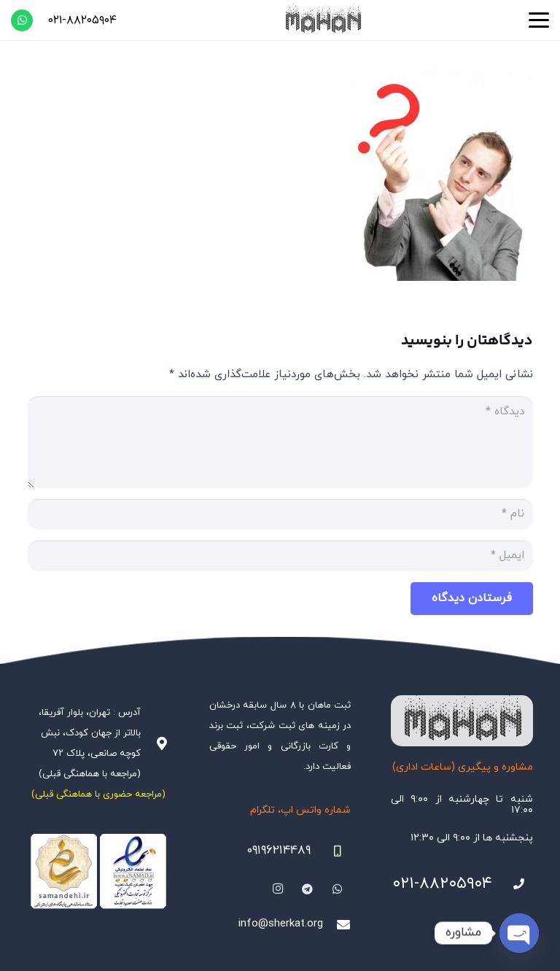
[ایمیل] (280, 556)
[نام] (280, 514)
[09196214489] (331, 851)
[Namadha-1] (98, 871)
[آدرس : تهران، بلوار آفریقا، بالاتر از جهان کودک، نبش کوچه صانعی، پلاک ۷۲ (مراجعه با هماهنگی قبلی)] (155, 743)
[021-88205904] (513, 884)
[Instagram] (279, 889)
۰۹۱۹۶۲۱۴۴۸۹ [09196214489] (279, 851)
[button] (539, 20)
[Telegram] (308, 889)
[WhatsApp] (22, 20)
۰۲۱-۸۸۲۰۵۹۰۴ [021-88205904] (442, 884)
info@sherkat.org (281, 924)
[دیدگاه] (280, 442)
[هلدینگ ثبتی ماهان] (322, 20)
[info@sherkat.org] (337, 924)
